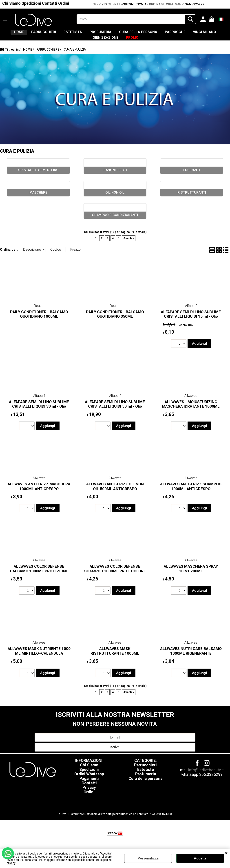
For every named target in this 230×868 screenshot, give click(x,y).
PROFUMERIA (119, 34)
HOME (20, 34)
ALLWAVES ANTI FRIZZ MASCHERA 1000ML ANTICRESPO (39, 494)
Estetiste (146, 777)
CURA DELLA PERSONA (162, 34)
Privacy (89, 795)
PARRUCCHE (205, 34)
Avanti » (129, 246)
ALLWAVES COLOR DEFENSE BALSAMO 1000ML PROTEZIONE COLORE (39, 579)
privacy (11, 863)
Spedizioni (31, 3)
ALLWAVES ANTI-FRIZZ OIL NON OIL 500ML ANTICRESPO (115, 494)
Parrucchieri (145, 773)
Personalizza (148, 858)
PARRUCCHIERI (50, 34)
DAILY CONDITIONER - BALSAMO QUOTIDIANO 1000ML (39, 322)
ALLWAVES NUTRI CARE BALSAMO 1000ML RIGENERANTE (191, 659)
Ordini (64, 3)
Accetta (200, 858)
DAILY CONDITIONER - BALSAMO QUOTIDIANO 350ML (115, 322)
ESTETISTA (85, 34)
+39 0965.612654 (134, 4)
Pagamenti (89, 786)
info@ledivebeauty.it (206, 778)
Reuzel (39, 314)
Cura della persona (145, 786)
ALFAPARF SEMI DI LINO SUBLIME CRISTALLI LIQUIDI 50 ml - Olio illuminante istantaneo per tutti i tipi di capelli (115, 417)
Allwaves (191, 404)
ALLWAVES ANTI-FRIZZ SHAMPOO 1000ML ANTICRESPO (191, 494)
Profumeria (146, 782)
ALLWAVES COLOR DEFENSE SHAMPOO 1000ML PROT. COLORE (115, 577)
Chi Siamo (11, 3)
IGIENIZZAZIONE (121, 43)
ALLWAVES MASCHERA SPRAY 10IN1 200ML (191, 577)
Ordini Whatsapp (89, 782)
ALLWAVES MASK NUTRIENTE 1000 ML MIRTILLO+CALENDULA (39, 659)
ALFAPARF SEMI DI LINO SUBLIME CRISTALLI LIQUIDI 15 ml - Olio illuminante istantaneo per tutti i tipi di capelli (191, 327)
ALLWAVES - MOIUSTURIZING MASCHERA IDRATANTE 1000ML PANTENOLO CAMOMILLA (191, 414)
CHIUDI (226, 853)
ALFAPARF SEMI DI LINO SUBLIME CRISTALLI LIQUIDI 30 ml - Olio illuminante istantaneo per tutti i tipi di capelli (39, 417)
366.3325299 (195, 4)
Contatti (50, 3)
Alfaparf (191, 314)
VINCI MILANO (82, 43)
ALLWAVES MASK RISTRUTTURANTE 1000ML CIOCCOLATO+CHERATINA (115, 661)
